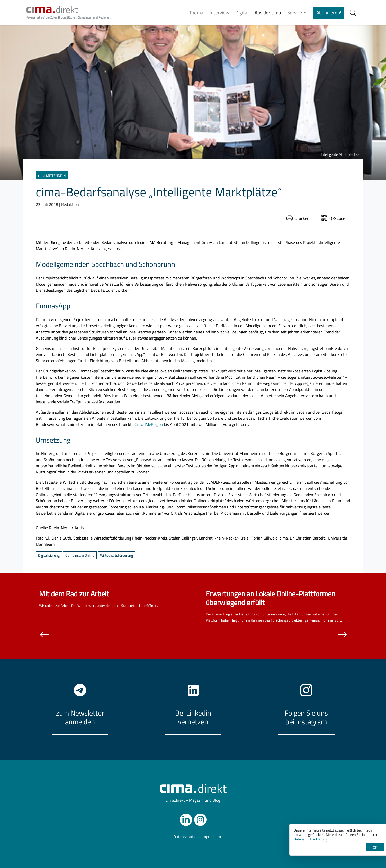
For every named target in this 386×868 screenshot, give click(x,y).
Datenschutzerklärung (311, 839)
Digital (242, 12)
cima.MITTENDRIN (52, 175)
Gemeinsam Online (80, 555)
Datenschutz (184, 837)
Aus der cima (268, 12)
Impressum (211, 837)
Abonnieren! (329, 12)
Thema (196, 12)
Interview (219, 12)
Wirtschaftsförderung (116, 555)
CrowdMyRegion (149, 424)
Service (295, 12)
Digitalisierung (49, 555)
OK (375, 847)
